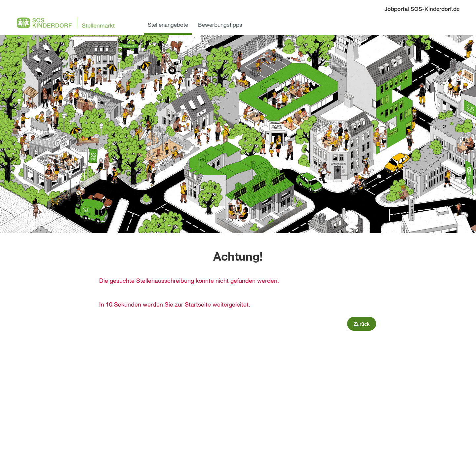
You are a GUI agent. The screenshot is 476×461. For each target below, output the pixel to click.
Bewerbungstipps (220, 25)
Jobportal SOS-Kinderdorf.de (422, 9)
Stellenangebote (168, 25)
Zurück (362, 324)
